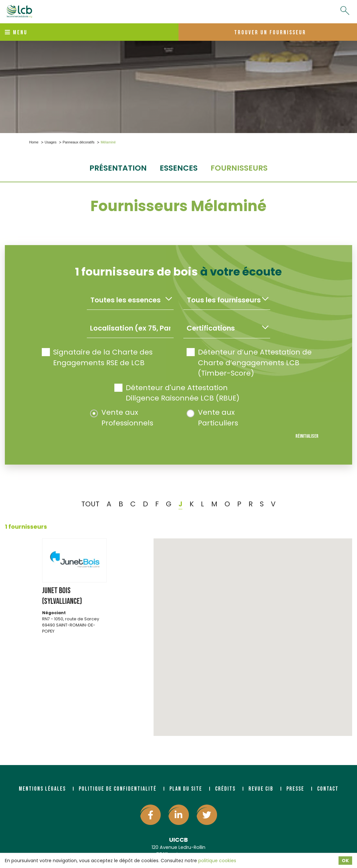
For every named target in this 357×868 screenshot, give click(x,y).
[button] (253, 631)
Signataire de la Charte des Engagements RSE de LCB (97, 357)
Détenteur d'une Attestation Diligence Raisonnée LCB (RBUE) (177, 393)
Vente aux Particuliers (212, 417)
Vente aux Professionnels (122, 417)
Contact (328, 789)
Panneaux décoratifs (78, 142)
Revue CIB (261, 789)
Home (34, 142)
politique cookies (217, 861)
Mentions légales (42, 789)
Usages (51, 142)
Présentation (118, 168)
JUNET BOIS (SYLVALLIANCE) (62, 596)
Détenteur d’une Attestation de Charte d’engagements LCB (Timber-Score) (249, 363)
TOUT (90, 504)
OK (345, 861)
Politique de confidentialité (118, 789)
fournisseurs (239, 168)
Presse (295, 789)
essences (179, 168)
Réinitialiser (307, 436)
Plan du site (186, 789)
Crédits (225, 789)
